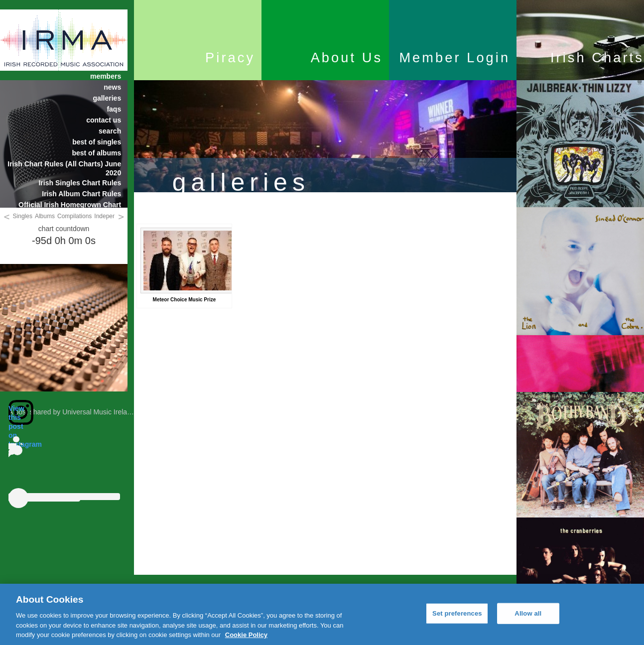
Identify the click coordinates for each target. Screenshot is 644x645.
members (106, 76)
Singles (23, 216)
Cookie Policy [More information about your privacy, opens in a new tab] (246, 635)
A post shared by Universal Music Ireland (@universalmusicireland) (112, 412)
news (112, 87)
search (110, 131)
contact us (104, 120)
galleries (107, 98)
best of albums (96, 153)
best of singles (97, 142)
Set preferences (457, 613)
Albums (45, 216)
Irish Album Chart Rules (81, 194)
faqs (114, 109)
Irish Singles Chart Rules (80, 183)
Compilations (74, 216)
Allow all (528, 613)
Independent (111, 216)
